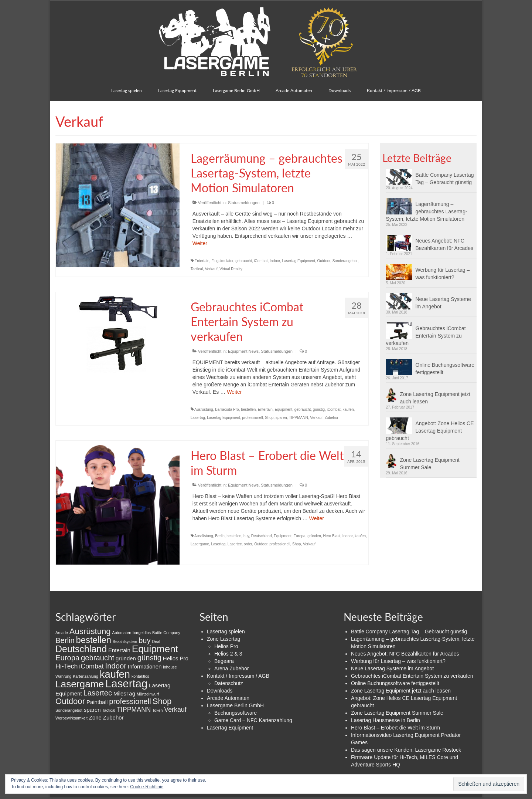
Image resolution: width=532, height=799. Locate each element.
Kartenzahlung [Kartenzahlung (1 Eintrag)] (86, 676)
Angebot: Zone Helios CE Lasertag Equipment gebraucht (430, 431)
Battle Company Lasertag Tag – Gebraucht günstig (445, 179)
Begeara (224, 661)
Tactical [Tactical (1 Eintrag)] (109, 710)
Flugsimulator (222, 261)
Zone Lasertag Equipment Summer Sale (430, 464)
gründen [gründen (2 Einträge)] (126, 658)
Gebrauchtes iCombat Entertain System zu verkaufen (426, 336)
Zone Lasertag (224, 639)
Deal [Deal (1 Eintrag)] (156, 641)
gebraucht (243, 261)
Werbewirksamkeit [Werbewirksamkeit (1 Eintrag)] (71, 718)
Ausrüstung (204, 409)
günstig (319, 409)
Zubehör (332, 418)
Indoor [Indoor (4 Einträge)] (116, 666)
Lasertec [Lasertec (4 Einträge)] (98, 693)
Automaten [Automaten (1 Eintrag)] (122, 633)
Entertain (202, 261)
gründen (314, 536)
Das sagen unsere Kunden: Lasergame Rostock (406, 750)
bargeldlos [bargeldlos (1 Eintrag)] (142, 633)
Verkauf (211, 269)
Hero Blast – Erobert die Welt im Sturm (395, 728)
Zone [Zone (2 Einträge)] (95, 717)
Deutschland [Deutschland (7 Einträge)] (81, 649)
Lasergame (200, 544)
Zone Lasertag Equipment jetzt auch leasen (435, 398)
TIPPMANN (299, 418)
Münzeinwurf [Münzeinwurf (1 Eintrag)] (148, 694)
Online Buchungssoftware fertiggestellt (445, 369)
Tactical (197, 269)
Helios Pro (226, 646)
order (248, 544)
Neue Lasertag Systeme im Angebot (443, 303)
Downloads (220, 691)
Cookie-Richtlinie (147, 787)
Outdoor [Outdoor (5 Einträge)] (70, 701)
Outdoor (324, 261)
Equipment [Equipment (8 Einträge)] (155, 649)
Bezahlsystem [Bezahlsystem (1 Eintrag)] (125, 641)
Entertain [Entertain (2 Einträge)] (119, 650)
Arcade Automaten (228, 698)
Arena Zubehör (231, 668)
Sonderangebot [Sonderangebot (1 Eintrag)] (69, 710)
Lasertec (235, 544)
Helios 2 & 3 (228, 654)
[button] (401, 177)
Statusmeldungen (244, 203)
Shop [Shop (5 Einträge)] (162, 701)
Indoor (275, 261)
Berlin (220, 536)
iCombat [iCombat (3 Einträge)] (91, 666)
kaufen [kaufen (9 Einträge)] (115, 674)
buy (246, 536)
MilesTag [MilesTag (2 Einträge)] (124, 693)
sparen (281, 418)
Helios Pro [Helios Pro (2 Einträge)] (176, 658)
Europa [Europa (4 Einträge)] (67, 658)
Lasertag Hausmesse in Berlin (386, 720)
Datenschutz (229, 683)
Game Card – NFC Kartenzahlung (253, 720)
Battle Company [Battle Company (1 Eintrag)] (166, 633)
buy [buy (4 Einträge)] (145, 640)
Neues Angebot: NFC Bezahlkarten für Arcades (444, 244)
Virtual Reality (231, 269)
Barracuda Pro (227, 409)
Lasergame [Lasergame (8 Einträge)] (80, 684)
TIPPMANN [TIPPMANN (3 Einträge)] (134, 710)
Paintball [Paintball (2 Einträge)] (97, 702)
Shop (269, 418)
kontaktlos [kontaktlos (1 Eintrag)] (140, 676)
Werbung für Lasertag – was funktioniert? (443, 274)
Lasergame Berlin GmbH (235, 705)
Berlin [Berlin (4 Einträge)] (65, 640)
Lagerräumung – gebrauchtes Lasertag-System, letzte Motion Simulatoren (427, 211)
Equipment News (243, 351)
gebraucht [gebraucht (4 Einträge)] (98, 658)
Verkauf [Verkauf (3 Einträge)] (175, 710)
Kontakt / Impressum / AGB (238, 676)
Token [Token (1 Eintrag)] (157, 710)
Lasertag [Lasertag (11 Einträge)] (126, 683)
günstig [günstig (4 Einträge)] (149, 658)
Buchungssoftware (236, 713)
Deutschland (262, 536)
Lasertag (198, 418)
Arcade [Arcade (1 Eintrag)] (62, 633)
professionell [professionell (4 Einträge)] (130, 701)
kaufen (348, 409)
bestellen (248, 409)
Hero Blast (332, 536)
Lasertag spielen (226, 632)
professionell (252, 418)
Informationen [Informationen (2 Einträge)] (145, 666)
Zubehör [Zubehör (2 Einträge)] (113, 717)
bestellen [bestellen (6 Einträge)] (94, 640)
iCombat (261, 261)
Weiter (200, 243)
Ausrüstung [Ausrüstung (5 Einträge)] (90, 631)
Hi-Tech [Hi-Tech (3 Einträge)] (66, 666)
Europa (299, 536)
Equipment (283, 409)
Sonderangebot (345, 261)
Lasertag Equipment (299, 261)
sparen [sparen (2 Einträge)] (92, 710)
